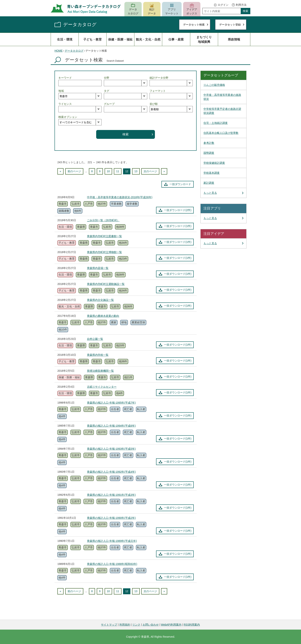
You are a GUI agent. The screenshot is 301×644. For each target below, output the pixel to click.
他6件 (78, 211)
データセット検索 (194, 25)
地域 (61, 91)
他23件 (123, 259)
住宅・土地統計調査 (216, 123)
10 (108, 171)
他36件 (128, 306)
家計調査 (209, 183)
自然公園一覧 (95, 339)
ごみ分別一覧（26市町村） (103, 220)
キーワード (65, 78)
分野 (107, 78)
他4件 (120, 393)
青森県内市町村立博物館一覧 (104, 252)
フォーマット (158, 91)
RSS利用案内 (192, 625)
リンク (136, 625)
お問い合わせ (151, 625)
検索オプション (68, 117)
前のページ (74, 171)
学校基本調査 (212, 173)
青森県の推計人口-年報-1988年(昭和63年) (112, 564)
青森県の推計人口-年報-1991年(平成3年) (111, 495)
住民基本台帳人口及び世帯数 (221, 133)
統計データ (152, 11)
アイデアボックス (192, 11)
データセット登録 (230, 25)
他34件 (123, 243)
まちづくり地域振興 (204, 39)
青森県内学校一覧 (98, 355)
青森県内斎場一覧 (98, 268)
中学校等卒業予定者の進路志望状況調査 (222, 111)
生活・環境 (65, 39)
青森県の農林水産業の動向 (103, 316)
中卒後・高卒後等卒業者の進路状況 (222, 97)
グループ (109, 104)
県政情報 (234, 39)
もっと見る (210, 193)
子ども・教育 (93, 39)
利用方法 (241, 5)
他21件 (128, 377)
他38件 (120, 227)
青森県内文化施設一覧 (100, 300)
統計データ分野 (159, 78)
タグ (107, 91)
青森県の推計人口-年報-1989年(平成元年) (112, 541)
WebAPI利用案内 (171, 625)
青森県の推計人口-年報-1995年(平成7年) (111, 403)
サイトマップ (109, 625)
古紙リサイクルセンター (102, 387)
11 (118, 171)
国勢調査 (209, 153)
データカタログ (133, 11)
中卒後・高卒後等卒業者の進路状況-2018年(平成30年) (120, 197)
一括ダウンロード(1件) (178, 226)
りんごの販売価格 (214, 85)
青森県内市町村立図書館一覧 (104, 236)
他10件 (63, 329)
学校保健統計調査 (214, 163)
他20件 (120, 345)
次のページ (150, 171)
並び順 (154, 104)
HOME (59, 51)
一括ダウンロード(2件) (178, 210)
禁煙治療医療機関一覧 (100, 371)
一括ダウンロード (180, 184)
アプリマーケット (172, 11)
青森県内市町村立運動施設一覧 (106, 284)
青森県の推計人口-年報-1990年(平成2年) (111, 518)
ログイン (223, 5)
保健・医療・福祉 (120, 39)
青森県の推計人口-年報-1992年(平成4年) (111, 472)
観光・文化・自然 (148, 39)
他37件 (102, 204)
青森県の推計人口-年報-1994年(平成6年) (111, 426)
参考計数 (209, 143)
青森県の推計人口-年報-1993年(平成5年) (111, 449)
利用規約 (125, 625)
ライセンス (65, 104)
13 (136, 171)
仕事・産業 (176, 39)
